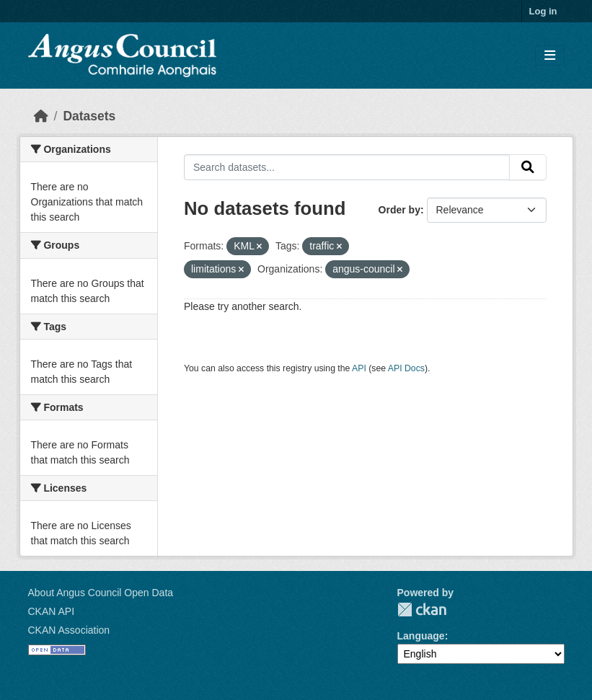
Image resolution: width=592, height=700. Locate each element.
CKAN (422, 610)
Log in (543, 11)
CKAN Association (69, 630)
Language (421, 636)
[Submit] (528, 167)
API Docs (406, 368)
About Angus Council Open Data (101, 593)
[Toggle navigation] (550, 56)
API (359, 368)
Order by (399, 210)
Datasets (89, 116)
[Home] (41, 116)
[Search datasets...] (347, 167)
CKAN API (52, 611)
